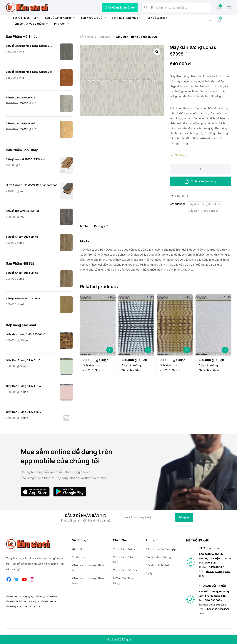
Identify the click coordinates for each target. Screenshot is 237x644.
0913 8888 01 (217, 567)
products (104, 37)
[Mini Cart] (219, 7)
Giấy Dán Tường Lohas (202, 211)
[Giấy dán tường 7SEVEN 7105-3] (175, 325)
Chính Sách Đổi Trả (125, 570)
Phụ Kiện (57, 24)
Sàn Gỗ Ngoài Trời (22, 18)
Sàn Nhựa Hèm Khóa (122, 18)
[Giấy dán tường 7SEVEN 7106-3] (98, 325)
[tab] (84, 226)
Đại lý (149, 573)
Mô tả (84, 226)
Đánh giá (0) (102, 226)
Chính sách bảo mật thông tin (89, 568)
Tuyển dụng (80, 557)
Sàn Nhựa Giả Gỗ (89, 18)
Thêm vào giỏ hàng (200, 181)
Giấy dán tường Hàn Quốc (204, 204)
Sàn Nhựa (41, 596)
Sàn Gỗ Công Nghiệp (56, 18)
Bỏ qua (126, 639)
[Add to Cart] (110, 350)
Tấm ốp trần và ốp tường (26, 24)
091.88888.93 (217, 605)
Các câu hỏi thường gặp (161, 549)
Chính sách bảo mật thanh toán (89, 581)
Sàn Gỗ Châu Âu (14, 601)
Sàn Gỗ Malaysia (31, 601)
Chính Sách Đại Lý (124, 549)
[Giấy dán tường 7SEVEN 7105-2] (136, 325)
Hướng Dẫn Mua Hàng (123, 581)
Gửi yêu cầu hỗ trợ (157, 565)
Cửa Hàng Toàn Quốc (120, 7)
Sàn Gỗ (9, 596)
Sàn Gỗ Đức (52, 596)
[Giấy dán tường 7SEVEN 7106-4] (213, 325)
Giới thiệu (78, 549)
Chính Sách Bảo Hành (123, 560)
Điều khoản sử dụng (158, 557)
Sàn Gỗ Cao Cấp (32, 606)
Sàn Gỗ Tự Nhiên (49, 601)
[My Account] (229, 7)
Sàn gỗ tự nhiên (155, 18)
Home (89, 37)
